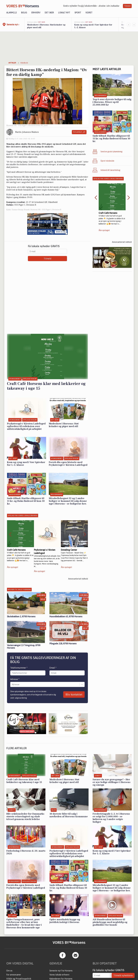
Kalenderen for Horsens (61, 979)
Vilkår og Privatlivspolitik (19, 979)
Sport (78, 13)
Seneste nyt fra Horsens (61, 971)
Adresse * (15, 679)
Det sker (49, 13)
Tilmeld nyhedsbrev (123, 975)
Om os (9, 971)
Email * (53, 668)
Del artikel (79, 132)
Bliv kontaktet (74, 694)
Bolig (24, 13)
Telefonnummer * (19, 668)
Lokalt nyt (64, 13)
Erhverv (36, 13)
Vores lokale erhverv (59, 975)
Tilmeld (127, 6)
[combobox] (12, 684)
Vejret (89, 13)
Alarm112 (12, 13)
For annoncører (14, 975)
